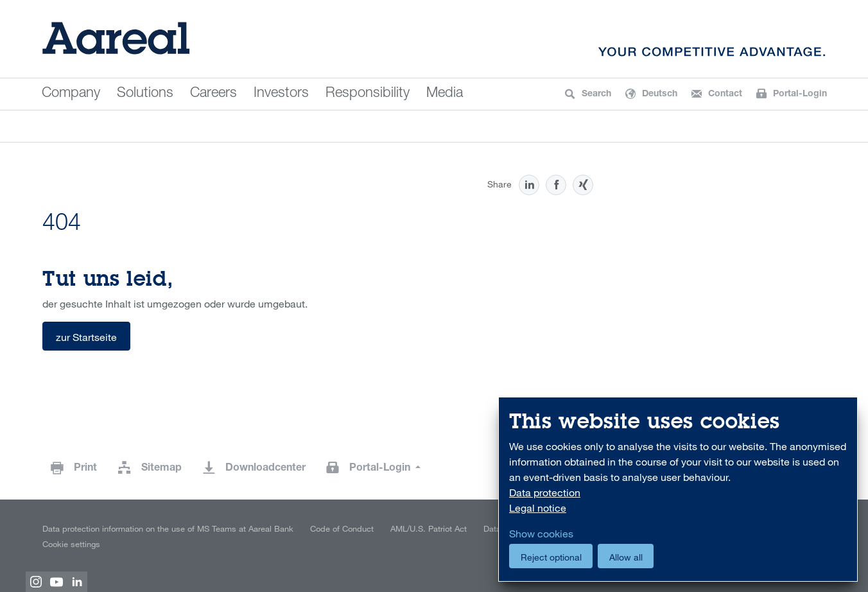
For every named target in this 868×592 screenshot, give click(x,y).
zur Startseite (86, 337)
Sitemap (161, 469)
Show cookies (541, 534)
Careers (213, 94)
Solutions (145, 94)
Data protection (545, 492)
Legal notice (538, 508)
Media (445, 94)
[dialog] (678, 490)
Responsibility (368, 94)
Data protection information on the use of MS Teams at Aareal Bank (168, 528)
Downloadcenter (265, 469)
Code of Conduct (342, 528)
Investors (281, 94)
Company (71, 94)
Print (85, 469)
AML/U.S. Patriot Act (429, 528)
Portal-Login (381, 469)
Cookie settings (71, 544)
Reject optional (551, 557)
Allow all (626, 557)
